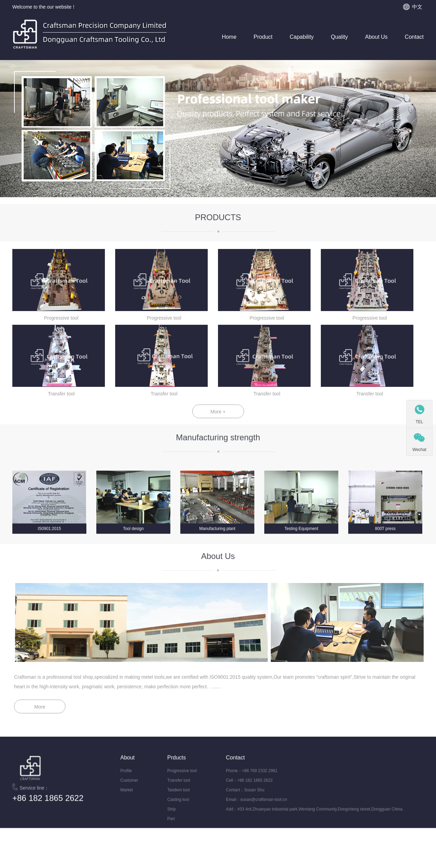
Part (171, 825)
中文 (417, 7)
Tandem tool (178, 796)
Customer (129, 787)
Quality (339, 37)
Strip (172, 816)
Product (263, 37)
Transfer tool (179, 787)
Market (127, 796)
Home (229, 37)
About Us (376, 37)
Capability (302, 37)
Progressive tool (182, 777)
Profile (126, 777)
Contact (414, 37)
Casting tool (178, 806)
